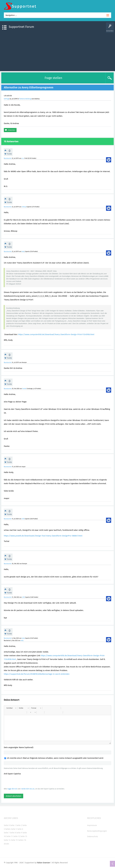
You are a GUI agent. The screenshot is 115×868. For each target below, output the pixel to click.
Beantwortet (8, 158)
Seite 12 (17, 836)
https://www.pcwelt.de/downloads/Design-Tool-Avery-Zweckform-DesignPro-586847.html (43, 536)
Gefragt (6, 99)
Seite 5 (14, 829)
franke (24, 389)
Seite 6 (20, 829)
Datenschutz (93, 836)
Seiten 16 (22, 840)
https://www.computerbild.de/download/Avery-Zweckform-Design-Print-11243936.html (56, 334)
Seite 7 (7, 833)
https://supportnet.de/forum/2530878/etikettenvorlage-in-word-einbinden (37, 674)
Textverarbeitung (25, 99)
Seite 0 (7, 825)
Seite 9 (19, 833)
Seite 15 (14, 840)
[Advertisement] (57, 51)
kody (23, 251)
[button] (11, 708)
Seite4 (8, 829)
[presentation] (23, 781)
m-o (23, 158)
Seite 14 (7, 840)
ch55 (23, 519)
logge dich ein (12, 789)
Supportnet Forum (21, 27)
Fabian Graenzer (44, 863)
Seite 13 (24, 836)
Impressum (92, 825)
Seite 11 (10, 836)
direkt (6, 844)
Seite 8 (13, 833)
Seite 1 (13, 825)
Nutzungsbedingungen (97, 831)
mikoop (24, 207)
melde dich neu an (28, 789)
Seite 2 (19, 825)
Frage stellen (53, 78)
